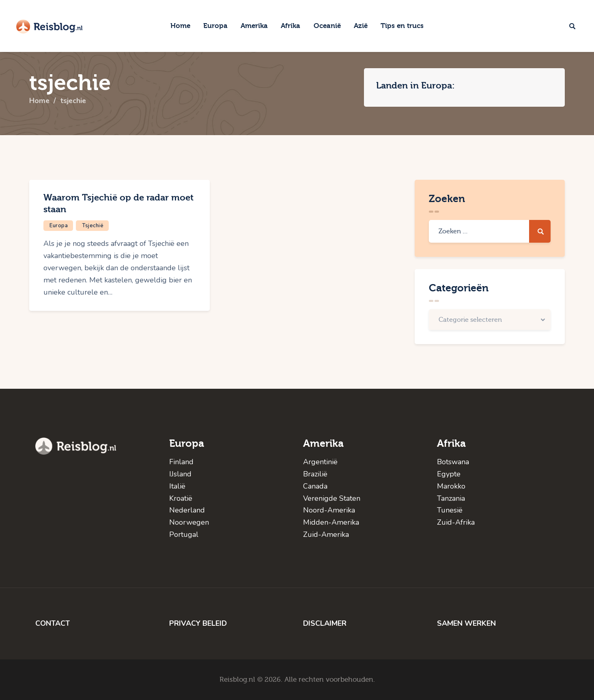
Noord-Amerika (329, 510)
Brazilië (315, 474)
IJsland (180, 474)
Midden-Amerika (331, 522)
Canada (315, 486)
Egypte (449, 474)
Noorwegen (189, 522)
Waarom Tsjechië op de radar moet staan (118, 204)
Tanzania (451, 498)
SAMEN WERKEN (466, 623)
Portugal (184, 534)
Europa (59, 226)
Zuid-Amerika (326, 534)
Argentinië (320, 462)
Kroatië (181, 498)
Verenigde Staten (332, 498)
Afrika (451, 443)
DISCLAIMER (325, 623)
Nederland (187, 510)
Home (40, 101)
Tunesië (450, 510)
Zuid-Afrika (456, 522)
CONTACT (53, 623)
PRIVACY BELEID (198, 623)
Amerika (323, 443)
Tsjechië (93, 226)
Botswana (453, 462)
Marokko (451, 486)
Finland (181, 462)
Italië (177, 486)
